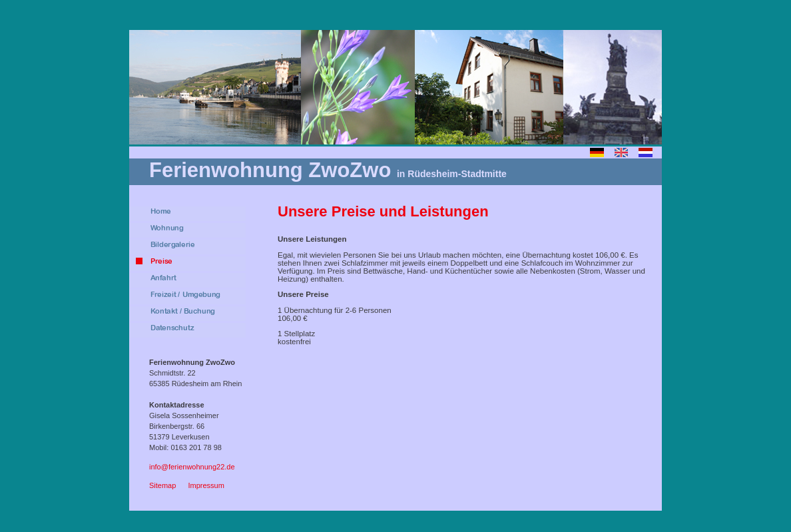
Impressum (206, 485)
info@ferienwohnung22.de (192, 467)
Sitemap (162, 485)
